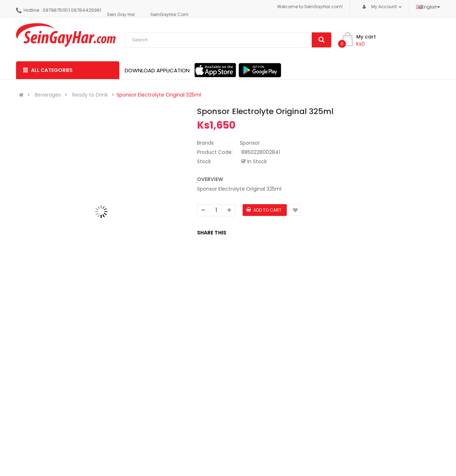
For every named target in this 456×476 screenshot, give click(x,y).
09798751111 (55, 10)
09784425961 (86, 10)
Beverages (48, 95)
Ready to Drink (90, 95)
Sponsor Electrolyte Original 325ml (159, 95)
